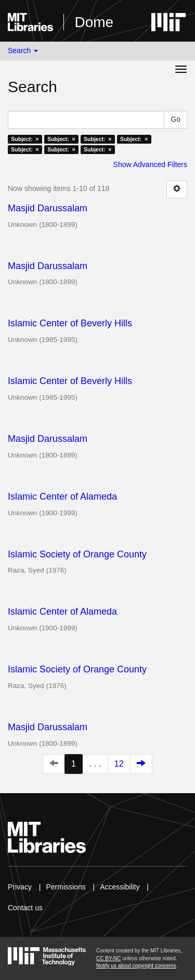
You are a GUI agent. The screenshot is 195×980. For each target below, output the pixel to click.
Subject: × (25, 139)
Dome (94, 22)
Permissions (66, 887)
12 (119, 764)
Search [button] (23, 50)
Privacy (20, 887)
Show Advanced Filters (150, 164)
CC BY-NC (108, 958)
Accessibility (120, 887)
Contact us (25, 908)
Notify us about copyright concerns (136, 966)
